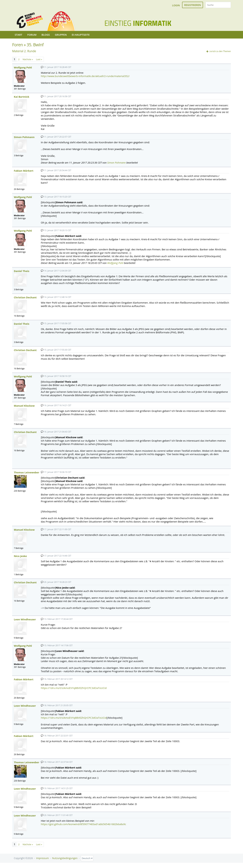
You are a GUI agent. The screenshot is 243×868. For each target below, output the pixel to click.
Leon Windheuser (25, 619)
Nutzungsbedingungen (65, 858)
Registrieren (192, 5)
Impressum (42, 858)
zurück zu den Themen (220, 51)
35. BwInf (35, 45)
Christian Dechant (25, 297)
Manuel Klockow (24, 406)
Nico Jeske (20, 556)
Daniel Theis (22, 271)
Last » (39, 59)
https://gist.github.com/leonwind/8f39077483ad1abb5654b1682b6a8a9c (83, 824)
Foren (17, 45)
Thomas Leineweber (26, 472)
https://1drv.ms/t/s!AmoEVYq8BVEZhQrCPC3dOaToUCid (74, 688)
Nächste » (28, 59)
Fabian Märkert (24, 171)
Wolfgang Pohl (23, 67)
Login (176, 5)
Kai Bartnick (22, 97)
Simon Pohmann (24, 137)
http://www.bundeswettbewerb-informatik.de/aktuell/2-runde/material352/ (85, 76)
